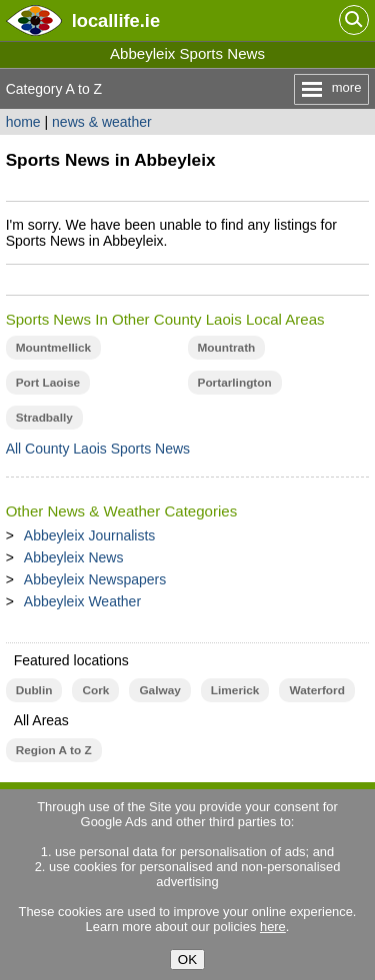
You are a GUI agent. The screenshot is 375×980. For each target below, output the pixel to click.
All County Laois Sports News (98, 449)
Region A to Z (54, 750)
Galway (159, 690)
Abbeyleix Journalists (90, 535)
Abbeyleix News (74, 557)
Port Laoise (48, 383)
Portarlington (235, 383)
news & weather (102, 122)
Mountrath (227, 348)
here (273, 927)
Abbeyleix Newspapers (95, 579)
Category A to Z (54, 89)
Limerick (235, 690)
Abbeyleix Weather (82, 601)
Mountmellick (54, 348)
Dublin (34, 690)
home (23, 122)
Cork (95, 690)
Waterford (316, 690)
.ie (116, 20)
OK (187, 960)
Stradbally (44, 418)
